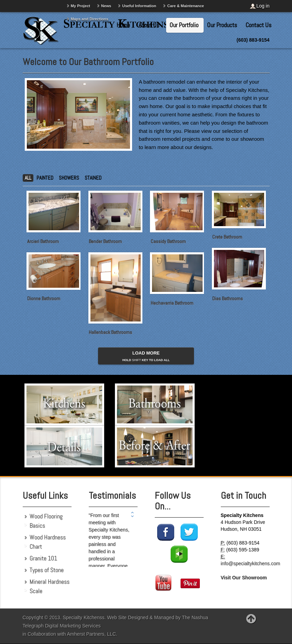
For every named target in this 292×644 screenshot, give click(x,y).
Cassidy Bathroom (168, 241)
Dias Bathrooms (228, 299)
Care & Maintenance (186, 6)
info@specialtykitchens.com (251, 563)
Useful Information (139, 6)
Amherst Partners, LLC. (92, 634)
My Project (81, 6)
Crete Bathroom (227, 237)
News (106, 6)
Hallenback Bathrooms (110, 332)
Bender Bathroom (105, 241)
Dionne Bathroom (44, 298)
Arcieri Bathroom (43, 241)
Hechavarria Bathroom (172, 303)
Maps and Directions (90, 19)
